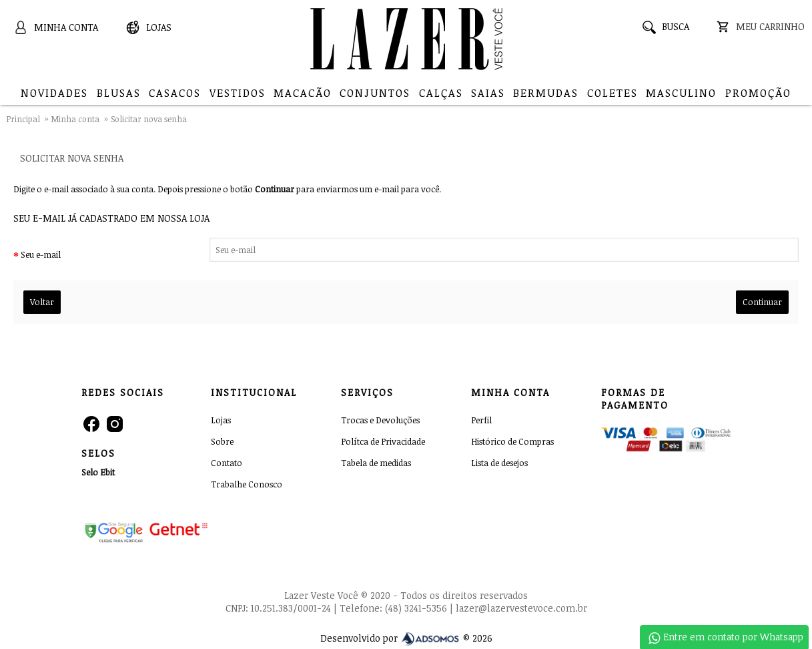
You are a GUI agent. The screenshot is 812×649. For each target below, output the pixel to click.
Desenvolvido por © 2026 (406, 638)
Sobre (222, 441)
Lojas (221, 420)
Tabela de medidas (376, 463)
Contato (227, 463)
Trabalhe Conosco (247, 484)
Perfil (481, 420)
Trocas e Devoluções (380, 420)
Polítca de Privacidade (383, 441)
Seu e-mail (41, 254)
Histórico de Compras (512, 441)
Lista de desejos (499, 463)
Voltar (42, 302)
